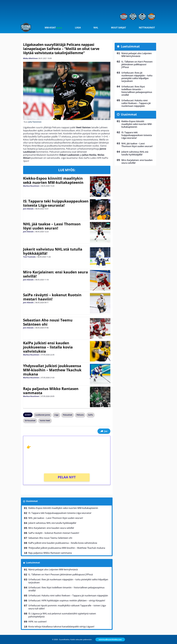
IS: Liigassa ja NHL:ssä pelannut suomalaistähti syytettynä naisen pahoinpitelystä (62, 615)
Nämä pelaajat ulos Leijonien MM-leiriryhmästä (53, 569)
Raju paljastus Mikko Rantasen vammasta (51, 391)
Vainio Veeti (45, 420)
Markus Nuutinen (31, 186)
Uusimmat (32, 501)
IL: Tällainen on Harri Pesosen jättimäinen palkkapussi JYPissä (61, 574)
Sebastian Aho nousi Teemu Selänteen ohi (48, 322)
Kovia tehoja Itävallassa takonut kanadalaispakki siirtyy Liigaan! (61, 627)
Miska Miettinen (30, 58)
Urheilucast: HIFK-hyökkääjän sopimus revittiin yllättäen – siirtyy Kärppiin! (67, 601)
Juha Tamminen (35, 122)
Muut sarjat (119, 28)
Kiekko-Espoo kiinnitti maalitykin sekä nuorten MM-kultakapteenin (53, 180)
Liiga (78, 28)
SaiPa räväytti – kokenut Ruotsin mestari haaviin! (52, 297)
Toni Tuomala (29, 257)
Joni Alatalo (28, 209)
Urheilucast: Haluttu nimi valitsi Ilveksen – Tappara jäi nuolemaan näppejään (68, 596)
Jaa (104, 431)
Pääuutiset (68, 415)
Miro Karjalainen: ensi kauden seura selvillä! (56, 274)
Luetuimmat (33, 563)
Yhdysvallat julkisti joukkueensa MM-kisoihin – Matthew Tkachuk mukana (52, 370)
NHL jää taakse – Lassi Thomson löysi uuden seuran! (52, 226)
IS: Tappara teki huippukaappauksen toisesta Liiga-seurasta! (56, 203)
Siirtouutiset (30, 420)
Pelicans (80, 415)
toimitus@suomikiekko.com (110, 639)
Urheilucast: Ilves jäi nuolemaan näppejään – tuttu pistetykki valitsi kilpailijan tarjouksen (68, 581)
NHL (96, 28)
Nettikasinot (147, 28)
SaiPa (91, 415)
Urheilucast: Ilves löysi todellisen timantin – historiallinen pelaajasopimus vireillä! (66, 589)
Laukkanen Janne (43, 415)
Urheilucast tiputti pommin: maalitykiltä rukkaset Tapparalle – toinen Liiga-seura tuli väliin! (67, 607)
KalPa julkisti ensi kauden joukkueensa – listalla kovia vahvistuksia (48, 347)
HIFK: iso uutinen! (37, 622)
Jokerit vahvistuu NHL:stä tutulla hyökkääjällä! (53, 251)
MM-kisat (53, 28)
